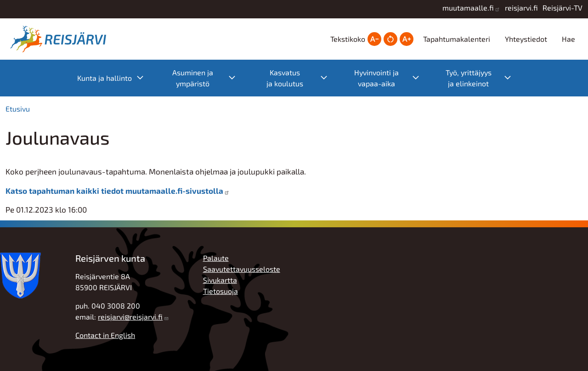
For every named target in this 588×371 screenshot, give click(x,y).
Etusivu (18, 109)
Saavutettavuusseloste (242, 269)
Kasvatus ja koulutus (302, 78)
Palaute (216, 258)
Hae (568, 39)
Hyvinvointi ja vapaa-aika (391, 78)
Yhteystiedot (526, 39)
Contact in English (105, 335)
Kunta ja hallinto (115, 78)
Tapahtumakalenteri (457, 39)
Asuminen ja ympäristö (209, 78)
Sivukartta (220, 280)
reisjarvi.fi (521, 8)
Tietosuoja (220, 291)
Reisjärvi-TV (563, 8)
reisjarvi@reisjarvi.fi (130, 317)
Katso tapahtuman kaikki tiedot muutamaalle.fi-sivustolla (114, 191)
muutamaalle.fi (468, 8)
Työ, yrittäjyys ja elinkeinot (483, 78)
